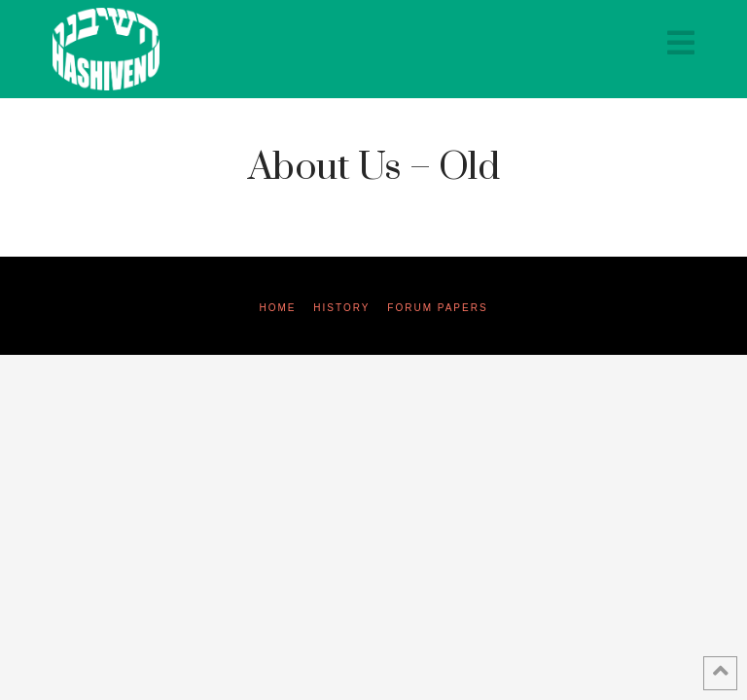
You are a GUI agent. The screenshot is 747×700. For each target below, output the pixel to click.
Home (277, 308)
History (341, 308)
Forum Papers (437, 308)
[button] (681, 43)
